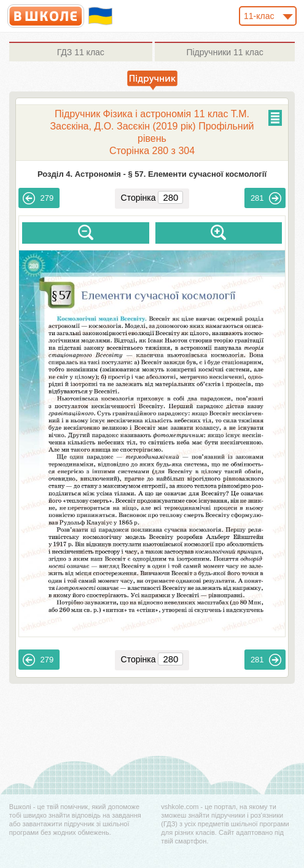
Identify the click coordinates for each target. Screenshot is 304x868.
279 (38, 198)
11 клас (81, 52)
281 (266, 198)
